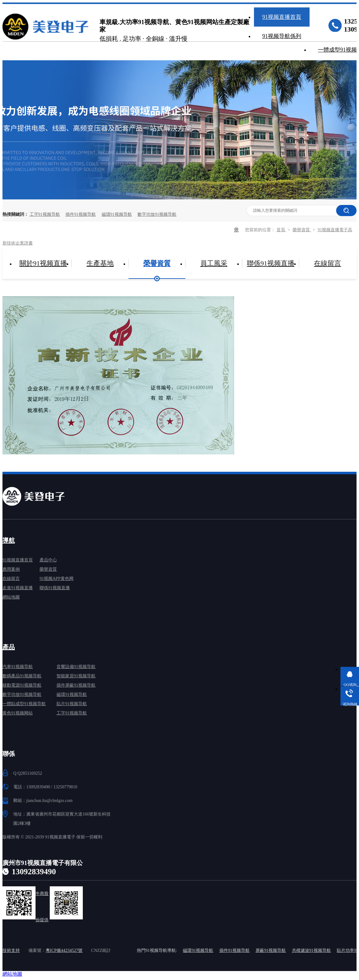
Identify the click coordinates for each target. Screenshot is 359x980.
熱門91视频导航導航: (157, 950)
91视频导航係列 (282, 36)
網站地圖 (11, 597)
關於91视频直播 (43, 263)
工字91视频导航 (45, 214)
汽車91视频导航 (18, 667)
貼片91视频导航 (72, 704)
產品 (9, 647)
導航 (9, 540)
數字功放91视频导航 (157, 214)
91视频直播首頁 (282, 17)
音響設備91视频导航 (76, 667)
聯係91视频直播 (271, 263)
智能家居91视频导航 (76, 676)
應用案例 (11, 569)
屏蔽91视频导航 (271, 950)
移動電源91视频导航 (22, 685)
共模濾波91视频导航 (311, 950)
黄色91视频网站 (18, 713)
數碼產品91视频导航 (22, 676)
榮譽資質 (302, 230)
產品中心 (48, 560)
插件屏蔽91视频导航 (76, 685)
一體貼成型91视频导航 (24, 704)
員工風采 (214, 263)
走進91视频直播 (18, 588)
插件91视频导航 (81, 214)
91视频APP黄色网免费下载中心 (57, 580)
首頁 (281, 230)
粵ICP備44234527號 (64, 950)
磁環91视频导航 (117, 214)
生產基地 (100, 263)
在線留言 (327, 263)
